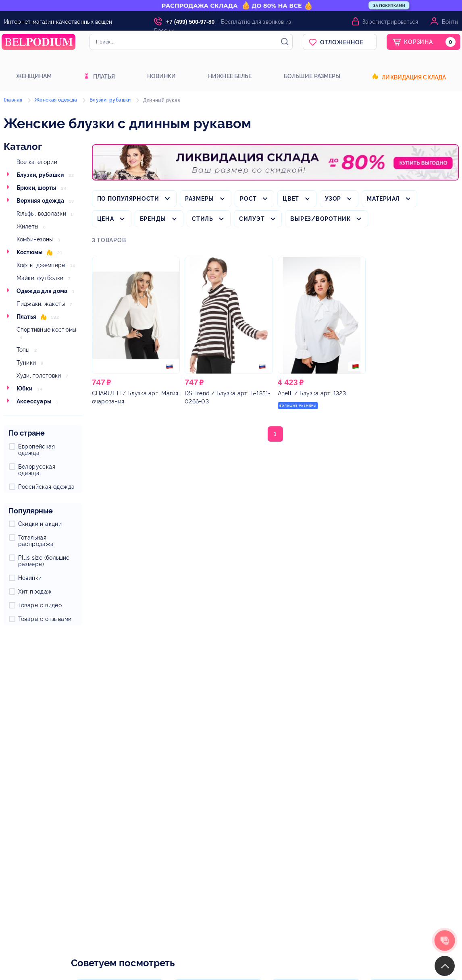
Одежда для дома (42, 291)
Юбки (25, 388)
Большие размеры (312, 76)
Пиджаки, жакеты (41, 304)
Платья (104, 77)
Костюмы (30, 252)
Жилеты (28, 226)
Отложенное (342, 42)
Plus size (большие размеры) (44, 561)
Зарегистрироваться (390, 22)
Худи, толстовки (39, 376)
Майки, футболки (40, 278)
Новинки (162, 76)
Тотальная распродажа (36, 541)
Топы (23, 350)
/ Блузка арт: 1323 (312, 393)
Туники (26, 363)
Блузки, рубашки (40, 175)
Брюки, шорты (36, 188)
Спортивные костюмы (47, 330)
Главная (13, 100)
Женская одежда (56, 100)
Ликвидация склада (414, 77)
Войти (450, 22)
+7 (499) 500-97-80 (190, 22)
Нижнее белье (230, 76)
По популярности (128, 199)
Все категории (37, 162)
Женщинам (34, 76)
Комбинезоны (35, 239)
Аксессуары (34, 401)
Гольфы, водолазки (41, 214)
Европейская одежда (36, 450)
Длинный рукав (161, 100)
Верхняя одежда (41, 201)
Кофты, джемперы (41, 265)
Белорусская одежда (37, 470)
